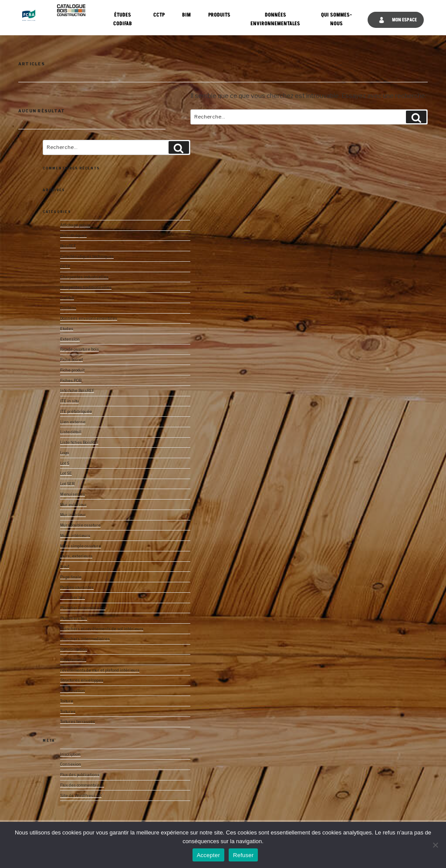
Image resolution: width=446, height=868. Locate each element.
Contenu (68, 308)
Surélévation (73, 691)
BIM (186, 15)
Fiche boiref (71, 360)
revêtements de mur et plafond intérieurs (100, 670)
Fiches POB (71, 381)
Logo (64, 453)
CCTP (159, 15)
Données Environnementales (275, 19)
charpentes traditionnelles (86, 287)
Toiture (67, 701)
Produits (219, 15)
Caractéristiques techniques (87, 257)
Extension (70, 339)
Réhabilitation (74, 649)
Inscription (70, 754)
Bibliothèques (73, 236)
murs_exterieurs (76, 556)
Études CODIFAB (123, 19)
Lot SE (66, 473)
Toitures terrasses (78, 722)
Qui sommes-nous (336, 19)
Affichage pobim (75, 225)
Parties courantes (77, 588)
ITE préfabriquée (76, 412)
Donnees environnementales (89, 318)
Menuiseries (73, 494)
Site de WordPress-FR (81, 796)
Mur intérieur (73, 515)
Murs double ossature (80, 525)
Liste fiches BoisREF (79, 442)
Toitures (68, 712)
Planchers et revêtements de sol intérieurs (102, 629)
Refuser (243, 855)
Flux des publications (80, 775)
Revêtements (73, 660)
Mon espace (398, 20)
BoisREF (68, 246)
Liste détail (71, 432)
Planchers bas (74, 618)
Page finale (71, 577)
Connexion (71, 764)
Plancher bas (73, 598)
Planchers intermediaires (85, 639)
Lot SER (67, 484)
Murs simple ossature (81, 546)
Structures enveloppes (82, 680)
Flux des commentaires (82, 785)
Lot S (65, 463)
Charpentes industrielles (84, 277)
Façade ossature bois (79, 349)
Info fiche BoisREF (77, 391)
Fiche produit (72, 370)
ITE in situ (69, 401)
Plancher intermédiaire (83, 608)
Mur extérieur (73, 505)
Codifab (67, 298)
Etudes (67, 329)
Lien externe (73, 422)
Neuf (65, 567)
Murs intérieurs (75, 536)
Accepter (208, 855)
